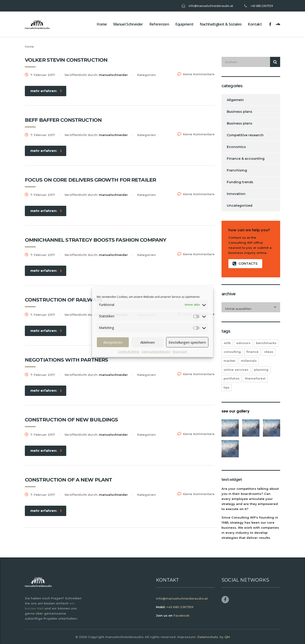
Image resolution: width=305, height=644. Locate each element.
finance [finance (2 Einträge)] (252, 352)
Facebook (181, 615)
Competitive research (245, 135)
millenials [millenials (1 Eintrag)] (249, 361)
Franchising (237, 170)
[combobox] (251, 307)
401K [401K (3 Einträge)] (227, 343)
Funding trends (240, 182)
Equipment (184, 24)
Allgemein (235, 100)
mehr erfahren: (46, 91)
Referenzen (159, 24)
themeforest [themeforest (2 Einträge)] (255, 378)
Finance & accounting (246, 159)
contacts (245, 264)
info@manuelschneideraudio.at (211, 6)
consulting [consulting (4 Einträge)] (232, 352)
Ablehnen (148, 342)
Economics (236, 147)
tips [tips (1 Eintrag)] (227, 387)
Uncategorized (240, 206)
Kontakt (255, 24)
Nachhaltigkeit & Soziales (221, 24)
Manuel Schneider (128, 24)
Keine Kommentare (196, 74)
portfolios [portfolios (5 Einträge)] (232, 378)
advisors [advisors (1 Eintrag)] (243, 343)
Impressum (180, 352)
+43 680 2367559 (262, 6)
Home (29, 47)
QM (227, 637)
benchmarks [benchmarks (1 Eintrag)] (266, 343)
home (102, 24)
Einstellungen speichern (187, 342)
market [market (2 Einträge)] (229, 361)
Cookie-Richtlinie (129, 352)
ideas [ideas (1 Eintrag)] (269, 352)
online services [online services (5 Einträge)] (236, 370)
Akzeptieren (113, 342)
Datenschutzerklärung (156, 352)
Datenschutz (208, 637)
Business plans (240, 112)
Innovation (236, 194)
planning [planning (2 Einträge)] (261, 370)
